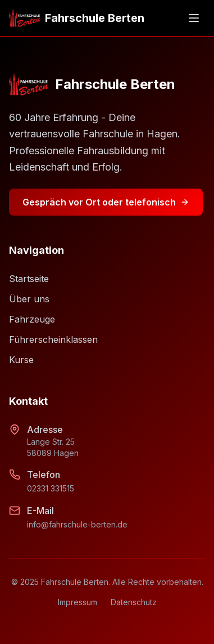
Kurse (21, 360)
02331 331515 (51, 488)
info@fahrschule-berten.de (77, 524)
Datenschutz (134, 602)
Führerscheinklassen (53, 339)
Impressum (78, 602)
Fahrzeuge (32, 319)
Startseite (29, 279)
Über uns (29, 299)
